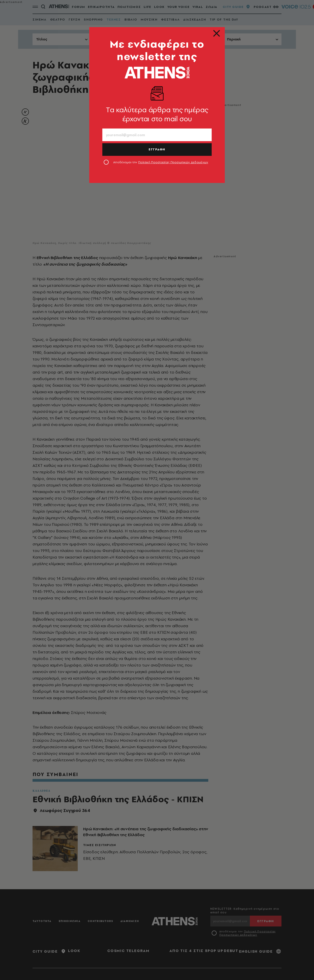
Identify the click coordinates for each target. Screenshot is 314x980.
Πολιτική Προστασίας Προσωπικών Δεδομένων (173, 162)
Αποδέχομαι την (161, 162)
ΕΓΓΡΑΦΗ (157, 149)
